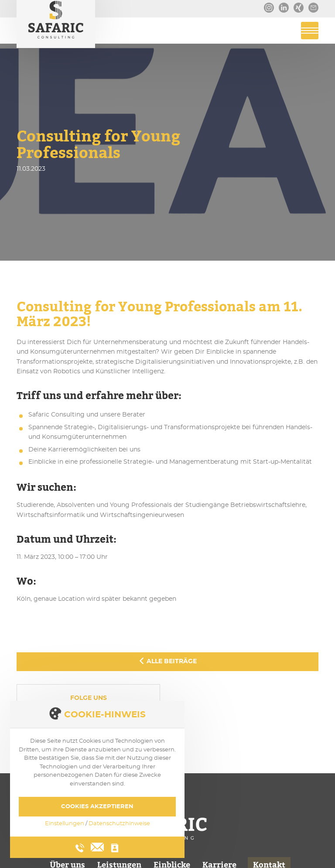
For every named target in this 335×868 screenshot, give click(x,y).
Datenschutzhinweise (119, 824)
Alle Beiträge (167, 661)
